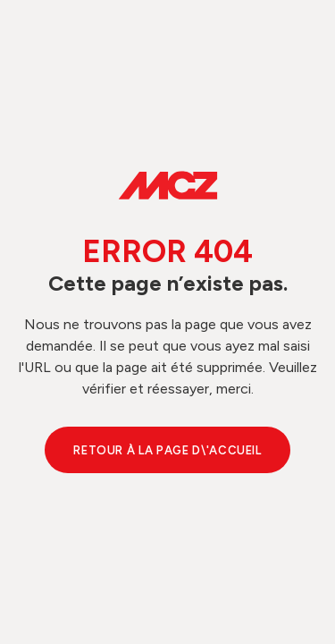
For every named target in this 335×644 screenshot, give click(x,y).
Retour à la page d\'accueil (167, 450)
